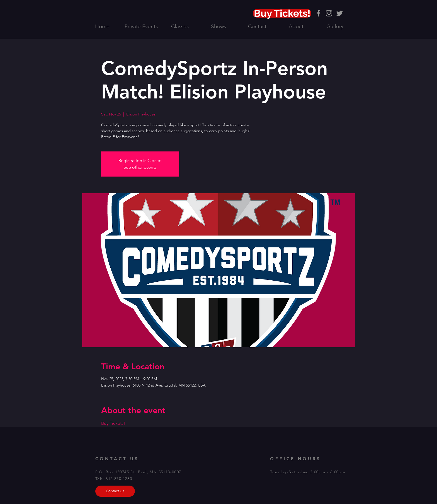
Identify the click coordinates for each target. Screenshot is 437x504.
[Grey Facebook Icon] (318, 13)
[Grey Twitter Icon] (340, 13)
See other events (140, 167)
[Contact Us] (115, 491)
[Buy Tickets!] (282, 13)
